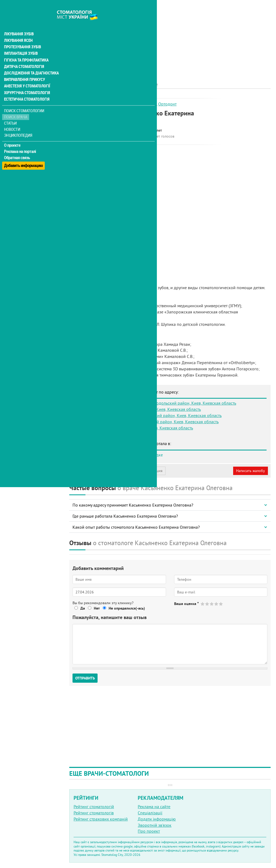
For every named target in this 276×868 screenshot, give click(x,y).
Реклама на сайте (154, 807)
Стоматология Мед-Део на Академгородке (123, 455)
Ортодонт (167, 104)
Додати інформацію (157, 819)
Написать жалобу (251, 471)
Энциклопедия (18, 123)
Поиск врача (16, 105)
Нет (97, 608)
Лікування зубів (19, 23)
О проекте (13, 134)
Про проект (149, 831)
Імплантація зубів (20, 42)
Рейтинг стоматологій (94, 807)
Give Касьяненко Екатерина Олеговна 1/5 (203, 604)
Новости (13, 117)
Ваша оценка (186, 604)
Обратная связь (17, 146)
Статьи (11, 111)
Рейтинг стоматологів (94, 813)
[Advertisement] (170, 38)
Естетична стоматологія (26, 87)
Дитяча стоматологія (23, 55)
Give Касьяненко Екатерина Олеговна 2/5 (207, 604)
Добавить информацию (24, 152)
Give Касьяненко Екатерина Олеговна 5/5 (221, 604)
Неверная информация (143, 471)
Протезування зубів (22, 36)
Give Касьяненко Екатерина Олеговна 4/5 (217, 604)
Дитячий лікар (143, 104)
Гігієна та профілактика (26, 49)
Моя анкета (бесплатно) (95, 471)
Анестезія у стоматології (26, 74)
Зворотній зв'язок (155, 825)
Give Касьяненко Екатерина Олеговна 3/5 (212, 604)
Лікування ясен (18, 29)
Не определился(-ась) (127, 608)
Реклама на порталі (20, 140)
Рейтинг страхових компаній (101, 819)
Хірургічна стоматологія (26, 81)
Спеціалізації (150, 813)
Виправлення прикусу (24, 68)
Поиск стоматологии (24, 99)
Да (83, 608)
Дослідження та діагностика (30, 61)
